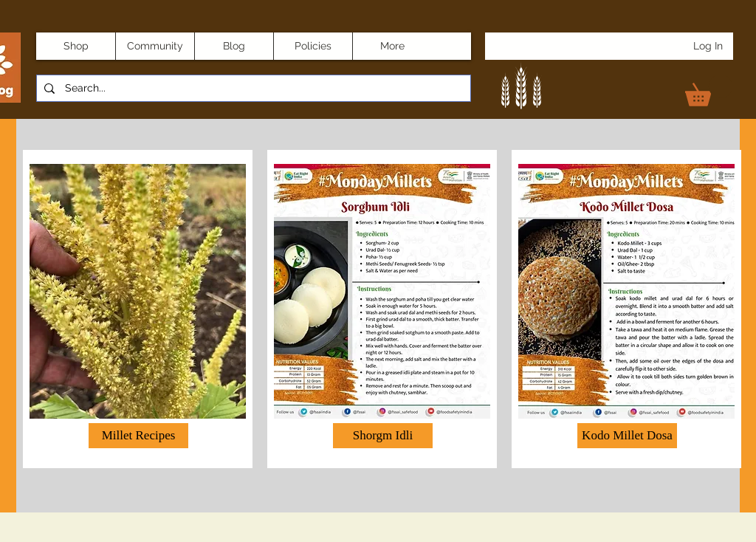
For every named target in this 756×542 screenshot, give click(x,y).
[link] (709, 90)
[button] (383, 436)
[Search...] (252, 89)
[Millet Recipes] (138, 436)
